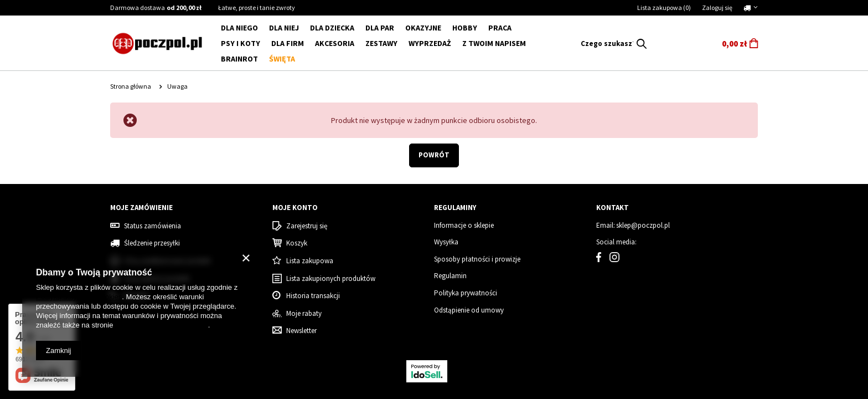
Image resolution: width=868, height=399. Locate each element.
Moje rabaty (304, 314)
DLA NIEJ (284, 28)
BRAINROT (239, 59)
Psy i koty (241, 43)
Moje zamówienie (141, 208)
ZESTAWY (381, 43)
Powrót (434, 155)
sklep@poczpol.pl (643, 226)
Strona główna (131, 86)
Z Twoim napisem (494, 43)
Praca (500, 28)
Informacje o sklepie (464, 226)
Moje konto (295, 208)
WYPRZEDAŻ (430, 43)
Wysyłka (446, 242)
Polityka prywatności (466, 293)
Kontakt (613, 208)
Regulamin (450, 276)
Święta (282, 59)
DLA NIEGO (239, 28)
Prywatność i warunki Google (162, 325)
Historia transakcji (313, 296)
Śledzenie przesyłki (152, 243)
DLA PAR (380, 28)
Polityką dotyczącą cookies (79, 297)
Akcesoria (335, 43)
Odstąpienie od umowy (469, 310)
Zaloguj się (717, 7)
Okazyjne (423, 28)
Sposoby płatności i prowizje (477, 259)
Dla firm (288, 43)
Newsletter (301, 331)
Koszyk (297, 243)
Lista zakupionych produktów (331, 279)
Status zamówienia (153, 226)
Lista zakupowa (664, 7)
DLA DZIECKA (332, 28)
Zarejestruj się (307, 226)
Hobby (465, 28)
